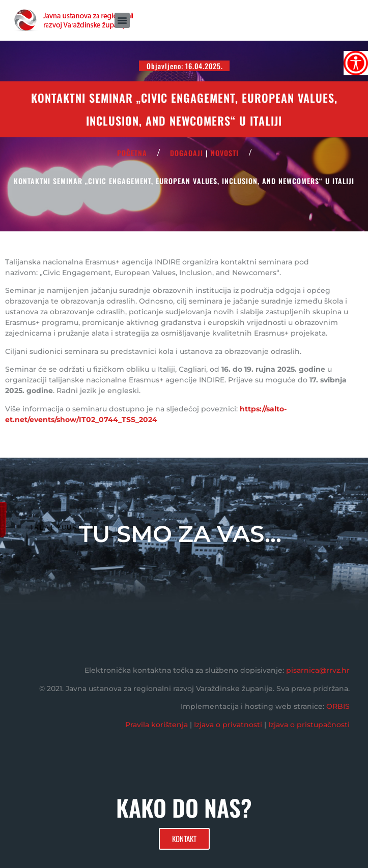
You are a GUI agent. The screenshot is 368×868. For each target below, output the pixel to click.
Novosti (225, 153)
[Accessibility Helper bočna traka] (356, 63)
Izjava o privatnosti (228, 725)
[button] (122, 20)
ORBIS (338, 706)
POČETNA (132, 153)
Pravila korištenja (157, 725)
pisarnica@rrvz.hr (318, 670)
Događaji (187, 153)
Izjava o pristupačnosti (309, 725)
